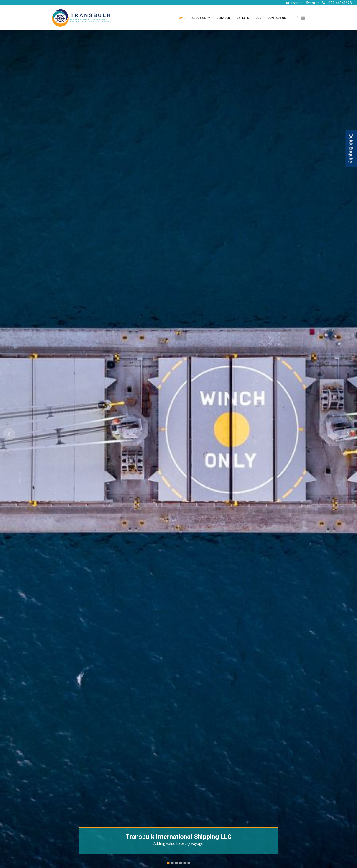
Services (223, 18)
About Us (199, 18)
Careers (243, 18)
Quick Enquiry (351, 148)
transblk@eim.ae (303, 3)
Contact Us (277, 18)
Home (181, 18)
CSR (258, 18)
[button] (9, 434)
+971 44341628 (337, 3)
